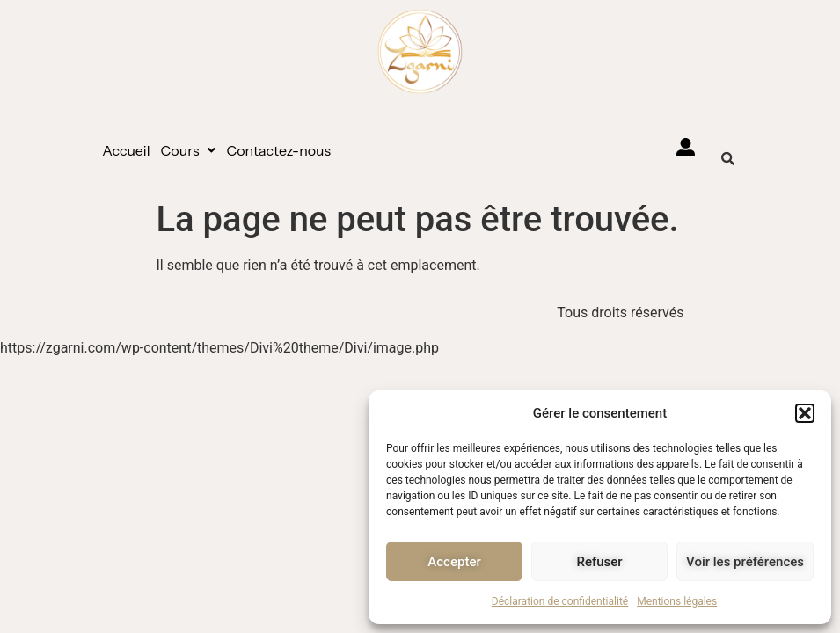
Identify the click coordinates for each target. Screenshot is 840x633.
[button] (805, 413)
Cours (189, 150)
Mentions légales (677, 601)
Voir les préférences (745, 562)
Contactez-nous (278, 150)
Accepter (454, 562)
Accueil (126, 150)
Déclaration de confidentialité (560, 601)
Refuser (599, 562)
